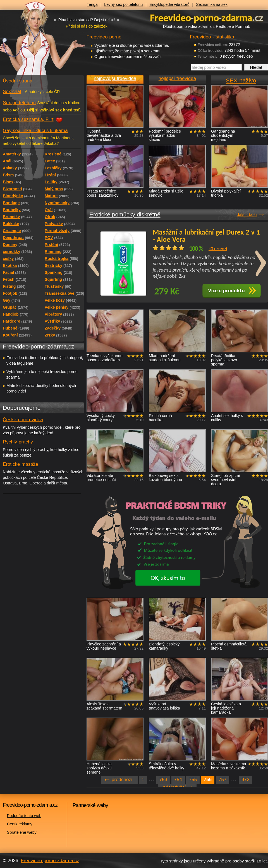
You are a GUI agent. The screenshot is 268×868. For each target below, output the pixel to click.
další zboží (247, 214)
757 (222, 780)
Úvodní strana (18, 81)
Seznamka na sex (212, 4)
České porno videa (23, 420)
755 (193, 780)
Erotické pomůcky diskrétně (125, 214)
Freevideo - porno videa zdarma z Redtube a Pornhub (31, 42)
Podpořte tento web (24, 816)
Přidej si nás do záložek (86, 26)
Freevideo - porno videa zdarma (207, 18)
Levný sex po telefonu (123, 4)
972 (245, 780)
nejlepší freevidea (177, 78)
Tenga (92, 4)
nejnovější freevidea (115, 78)
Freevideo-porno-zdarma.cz (50, 861)
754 (178, 780)
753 (163, 780)
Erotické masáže (21, 464)
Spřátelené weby (22, 832)
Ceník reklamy (20, 824)
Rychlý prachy (18, 442)
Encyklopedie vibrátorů (169, 4)
